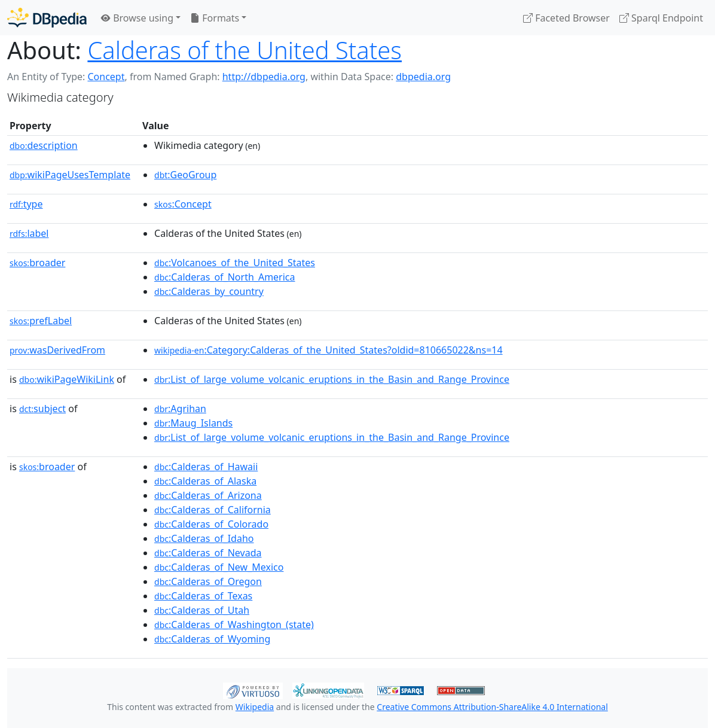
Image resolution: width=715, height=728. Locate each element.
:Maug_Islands (193, 423)
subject (42, 409)
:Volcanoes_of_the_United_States (235, 263)
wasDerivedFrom (57, 350)
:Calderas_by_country (209, 291)
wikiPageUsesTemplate (70, 175)
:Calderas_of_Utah (202, 610)
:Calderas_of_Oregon (208, 581)
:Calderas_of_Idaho (204, 538)
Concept (106, 77)
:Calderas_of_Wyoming (212, 639)
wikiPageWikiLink (67, 379)
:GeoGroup (185, 175)
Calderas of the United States (245, 50)
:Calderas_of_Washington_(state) (234, 625)
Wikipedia (255, 707)
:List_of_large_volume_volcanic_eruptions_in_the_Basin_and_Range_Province (332, 379)
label (29, 233)
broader (37, 263)
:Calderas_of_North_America (224, 277)
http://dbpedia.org (264, 77)
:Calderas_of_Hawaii (206, 467)
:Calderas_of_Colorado (211, 524)
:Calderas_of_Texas (203, 596)
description (44, 145)
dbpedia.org (423, 77)
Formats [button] (215, 18)
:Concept (183, 204)
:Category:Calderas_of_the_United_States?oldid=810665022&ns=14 (329, 350)
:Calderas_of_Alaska (205, 481)
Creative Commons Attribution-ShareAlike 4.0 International (492, 707)
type (26, 204)
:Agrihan (180, 409)
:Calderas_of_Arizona (208, 495)
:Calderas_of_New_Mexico (219, 567)
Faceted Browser (566, 18)
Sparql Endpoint (661, 18)
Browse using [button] (137, 18)
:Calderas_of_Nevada (208, 553)
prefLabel (41, 321)
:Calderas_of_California (213, 510)
